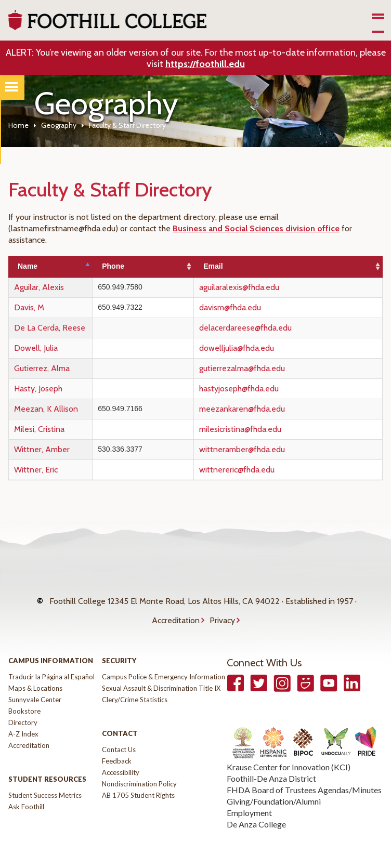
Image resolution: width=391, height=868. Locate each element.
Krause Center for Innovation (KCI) (289, 752)
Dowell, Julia (36, 348)
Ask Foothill (26, 792)
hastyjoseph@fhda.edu (268, 389)
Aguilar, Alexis (39, 287)
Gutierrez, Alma (42, 368)
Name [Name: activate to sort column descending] (28, 266)
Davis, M (29, 307)
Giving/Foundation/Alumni (274, 787)
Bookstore (24, 696)
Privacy (222, 609)
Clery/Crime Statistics (135, 685)
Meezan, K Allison (46, 409)
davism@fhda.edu (259, 307)
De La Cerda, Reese (50, 328)
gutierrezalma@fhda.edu (271, 368)
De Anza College (256, 810)
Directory (23, 708)
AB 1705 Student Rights (138, 781)
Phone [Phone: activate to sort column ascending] (157, 266)
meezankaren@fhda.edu (271, 409)
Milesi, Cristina (39, 429)
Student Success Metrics (45, 781)
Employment (249, 798)
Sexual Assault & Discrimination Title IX (161, 674)
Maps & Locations (35, 674)
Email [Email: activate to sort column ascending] (242, 266)
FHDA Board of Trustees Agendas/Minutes (304, 775)
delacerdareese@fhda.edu (274, 328)
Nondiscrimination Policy (139, 769)
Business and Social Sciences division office (256, 228)
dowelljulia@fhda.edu (265, 348)
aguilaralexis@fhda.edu (268, 287)
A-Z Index (23, 719)
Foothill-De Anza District (271, 764)
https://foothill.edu (205, 64)
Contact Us (119, 735)
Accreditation (176, 609)
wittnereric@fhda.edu (265, 470)
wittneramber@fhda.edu (271, 449)
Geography (59, 125)
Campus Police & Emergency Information (164, 662)
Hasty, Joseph (38, 389)
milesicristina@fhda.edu (269, 429)
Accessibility (121, 758)
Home (18, 125)
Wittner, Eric (36, 470)
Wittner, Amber (42, 449)
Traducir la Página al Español (51, 662)
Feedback (117, 746)
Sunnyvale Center (35, 685)
